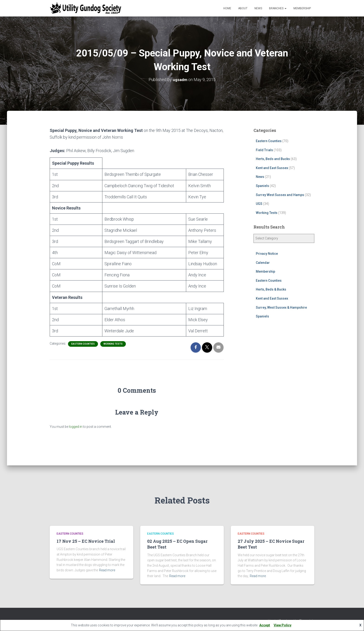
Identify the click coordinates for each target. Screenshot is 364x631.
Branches (278, 8)
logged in (76, 427)
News (258, 8)
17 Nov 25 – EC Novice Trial (86, 541)
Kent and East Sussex (272, 168)
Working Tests (113, 344)
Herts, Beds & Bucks (271, 289)
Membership (302, 8)
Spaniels (262, 186)
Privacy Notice (267, 254)
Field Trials (264, 150)
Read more (107, 570)
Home (227, 8)
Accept (265, 625)
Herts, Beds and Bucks (273, 159)
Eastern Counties (83, 344)
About (243, 8)
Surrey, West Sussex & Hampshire (281, 307)
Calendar (263, 263)
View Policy (283, 625)
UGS (259, 204)
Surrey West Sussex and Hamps (280, 195)
